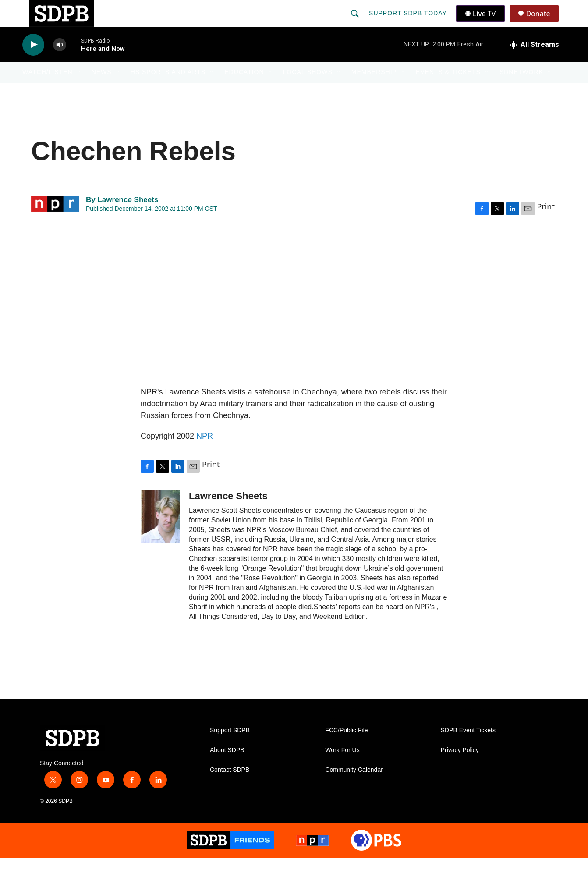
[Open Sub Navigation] (79, 91)
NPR (205, 455)
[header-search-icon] (356, 23)
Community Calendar (354, 789)
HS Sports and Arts (168, 91)
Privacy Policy (460, 769)
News (102, 91)
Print (546, 225)
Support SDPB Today (409, 23)
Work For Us (342, 769)
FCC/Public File (346, 749)
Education (244, 91)
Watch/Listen (48, 91)
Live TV (483, 23)
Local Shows (308, 91)
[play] (33, 64)
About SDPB (227, 769)
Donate (543, 23)
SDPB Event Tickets (468, 749)
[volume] (60, 64)
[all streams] (534, 64)
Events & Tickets (448, 91)
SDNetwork (521, 91)
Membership (374, 91)
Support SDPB (230, 749)
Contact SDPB (230, 789)
